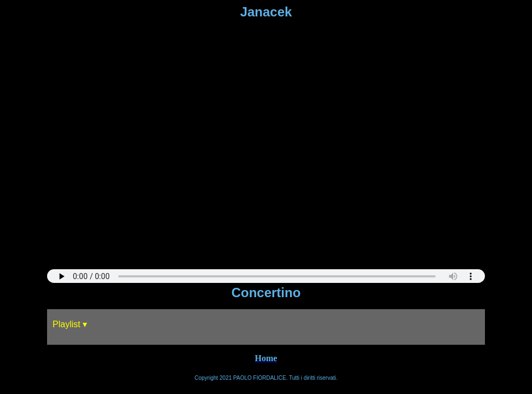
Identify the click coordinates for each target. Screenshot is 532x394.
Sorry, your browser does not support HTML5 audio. (266, 276)
